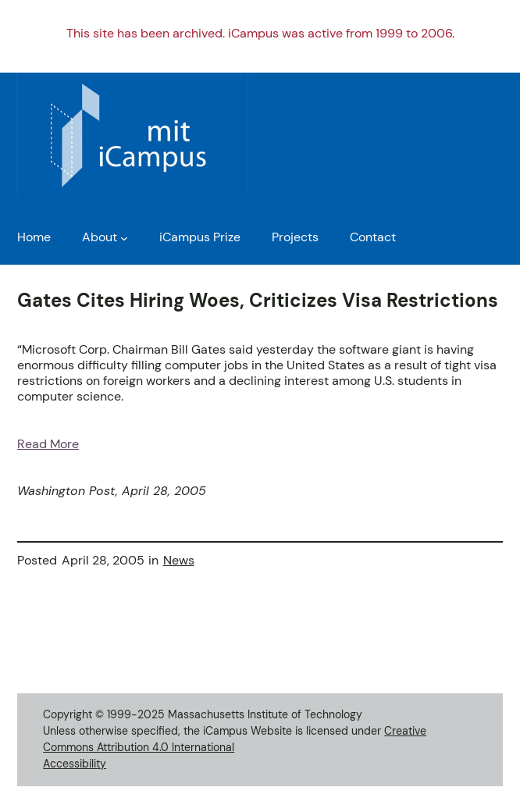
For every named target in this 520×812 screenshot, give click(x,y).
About (100, 237)
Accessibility (75, 764)
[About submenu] (124, 238)
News (179, 561)
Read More (48, 444)
